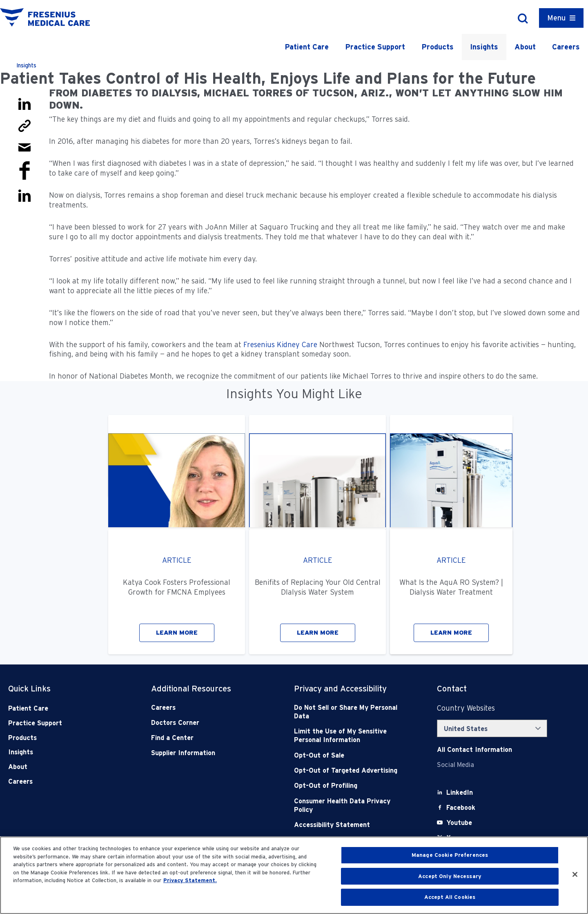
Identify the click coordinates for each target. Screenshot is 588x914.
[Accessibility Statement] (351, 825)
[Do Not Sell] (351, 712)
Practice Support (375, 47)
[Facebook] (461, 808)
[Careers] (208, 708)
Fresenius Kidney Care (280, 344)
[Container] (561, 18)
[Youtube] (459, 823)
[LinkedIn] (460, 793)
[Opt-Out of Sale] (351, 755)
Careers (566, 47)
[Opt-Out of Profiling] (351, 786)
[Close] (575, 874)
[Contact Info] (474, 750)
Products (438, 47)
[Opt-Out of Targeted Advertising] (351, 770)
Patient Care (307, 47)
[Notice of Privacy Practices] (351, 736)
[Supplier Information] (208, 753)
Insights (484, 47)
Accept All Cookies (450, 897)
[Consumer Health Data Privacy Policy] (351, 806)
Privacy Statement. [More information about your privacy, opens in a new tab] (190, 880)
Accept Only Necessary (450, 876)
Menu (556, 18)
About (525, 47)
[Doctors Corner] (208, 723)
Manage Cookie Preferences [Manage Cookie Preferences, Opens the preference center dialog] (450, 855)
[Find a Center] (208, 738)
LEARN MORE (177, 633)
